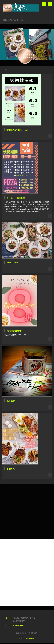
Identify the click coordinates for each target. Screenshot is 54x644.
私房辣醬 (11, 401)
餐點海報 (11, 469)
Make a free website (27, 639)
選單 (50, 4)
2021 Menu (12, 263)
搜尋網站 (44, 4)
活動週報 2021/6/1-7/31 (18, 130)
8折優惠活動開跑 (14, 331)
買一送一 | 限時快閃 (16, 198)
